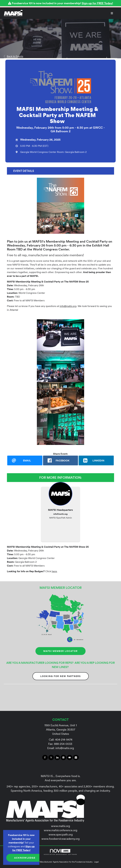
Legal (96, 862)
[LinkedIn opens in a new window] (96, 460)
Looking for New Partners (61, 676)
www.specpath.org (61, 834)
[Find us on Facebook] (45, 758)
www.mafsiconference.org (60, 830)
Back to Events (13, 56)
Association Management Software (60, 852)
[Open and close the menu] (69, 13)
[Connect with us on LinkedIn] (57, 758)
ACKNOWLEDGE (25, 858)
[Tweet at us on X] (51, 758)
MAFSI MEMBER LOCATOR (60, 651)
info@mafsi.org (68, 306)
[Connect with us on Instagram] (63, 758)
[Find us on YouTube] (70, 758)
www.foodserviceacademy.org (60, 839)
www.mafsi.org (60, 826)
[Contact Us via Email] (76, 758)
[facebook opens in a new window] (61, 460)
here (54, 571)
